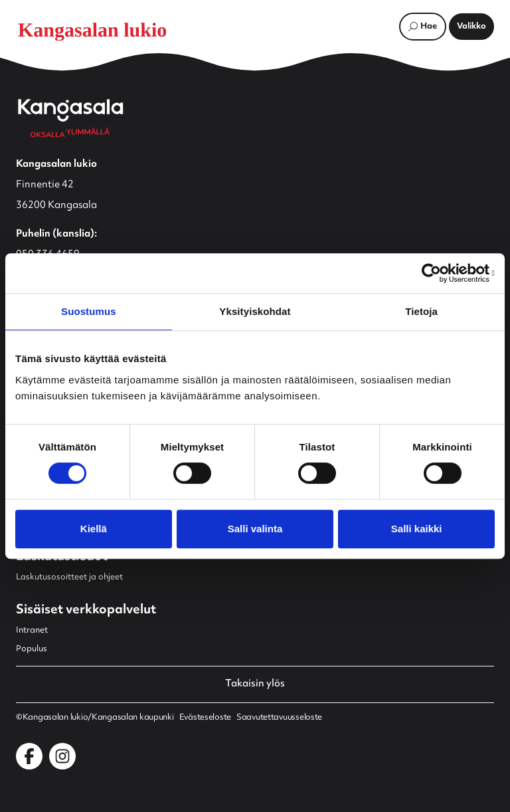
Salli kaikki (417, 529)
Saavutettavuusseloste (279, 718)
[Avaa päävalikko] (471, 27)
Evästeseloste (205, 718)
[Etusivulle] (102, 30)
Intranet (32, 631)
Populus (32, 649)
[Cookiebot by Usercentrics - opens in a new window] (437, 273)
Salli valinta (255, 529)
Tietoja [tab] (421, 311)
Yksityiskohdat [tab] (255, 311)
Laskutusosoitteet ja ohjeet (69, 577)
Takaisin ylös (255, 684)
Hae (429, 27)
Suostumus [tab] (89, 311)
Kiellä (94, 529)
